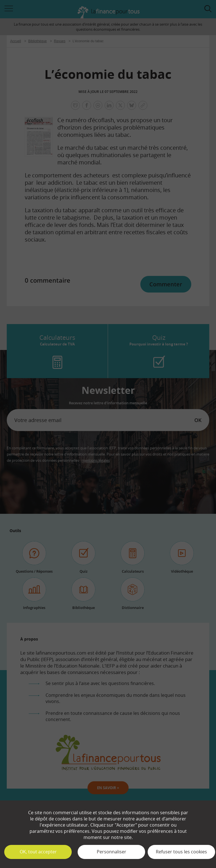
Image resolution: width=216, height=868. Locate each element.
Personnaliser (112, 852)
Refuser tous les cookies (181, 852)
